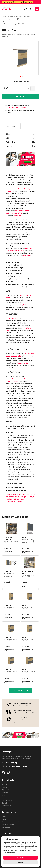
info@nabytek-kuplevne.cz (18, 766)
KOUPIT (21, 96)
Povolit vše (21, 858)
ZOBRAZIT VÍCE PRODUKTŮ (21, 691)
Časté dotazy (6, 827)
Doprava (5, 817)
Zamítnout (21, 862)
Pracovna (5, 793)
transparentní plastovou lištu (22, 305)
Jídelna (4, 798)
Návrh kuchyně (7, 806)
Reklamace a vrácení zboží (11, 822)
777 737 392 (11, 763)
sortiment (17, 216)
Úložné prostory (7, 800)
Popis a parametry (11, 126)
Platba (4, 819)
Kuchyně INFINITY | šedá (23, 17)
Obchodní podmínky (8, 824)
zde (24, 850)
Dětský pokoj (6, 790)
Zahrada (5, 803)
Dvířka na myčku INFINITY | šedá (12, 19)
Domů (4, 17)
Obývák (5, 785)
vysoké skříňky (17, 213)
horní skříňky (20, 211)
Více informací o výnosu (15, 114)
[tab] (20, 76)
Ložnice (5, 787)
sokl (22, 251)
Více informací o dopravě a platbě (18, 107)
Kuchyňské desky (12, 318)
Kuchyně (11, 17)
